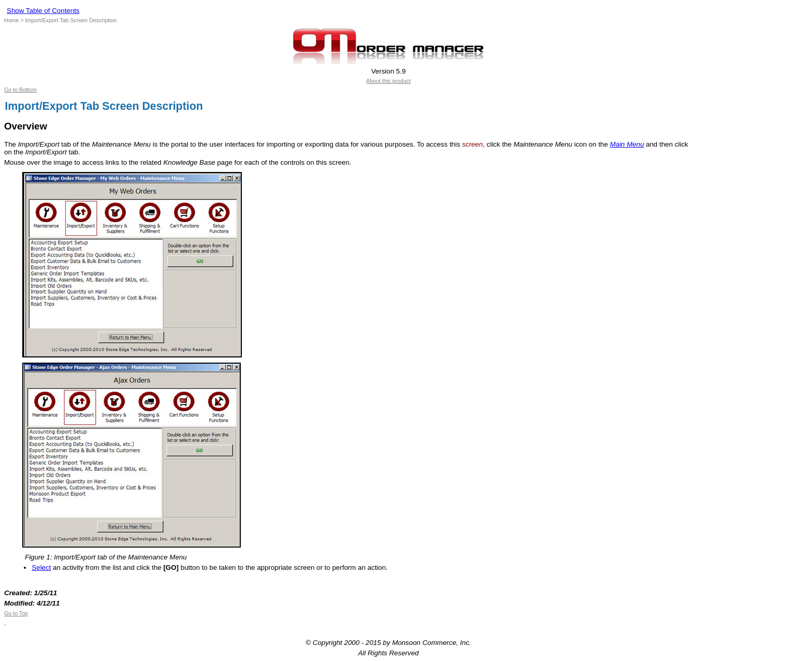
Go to (11, 613)
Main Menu (627, 144)
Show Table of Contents (43, 11)
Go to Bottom (20, 90)
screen (472, 144)
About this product (388, 81)
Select (41, 567)
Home (11, 20)
